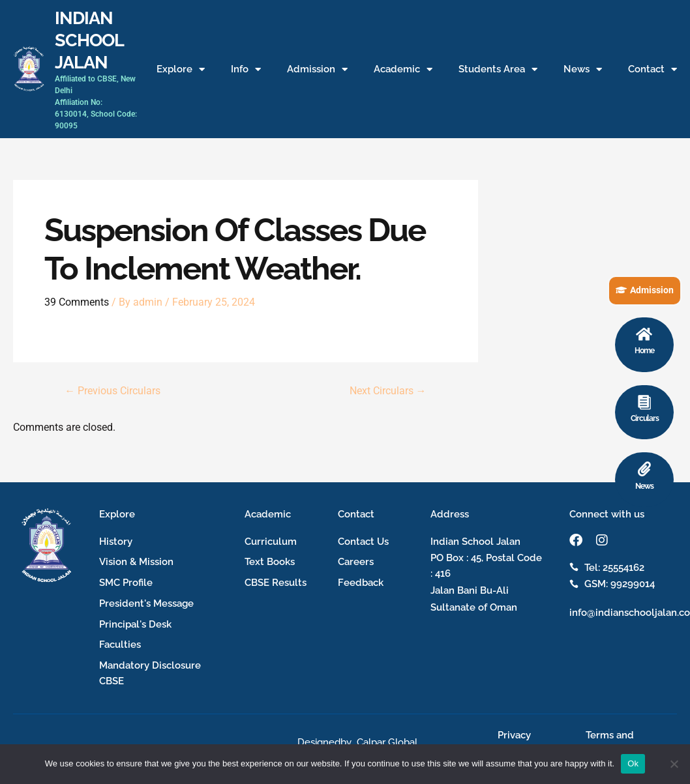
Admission (317, 69)
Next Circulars (387, 390)
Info (246, 69)
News (583, 69)
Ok (633, 763)
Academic (403, 69)
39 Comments (77, 302)
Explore (181, 69)
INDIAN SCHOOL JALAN (89, 40)
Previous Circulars (112, 390)
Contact (652, 69)
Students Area (498, 69)
